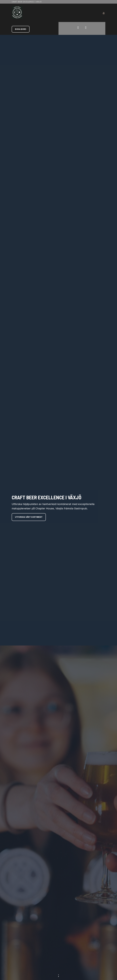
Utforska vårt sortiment (29, 524)
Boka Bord (21, 29)
